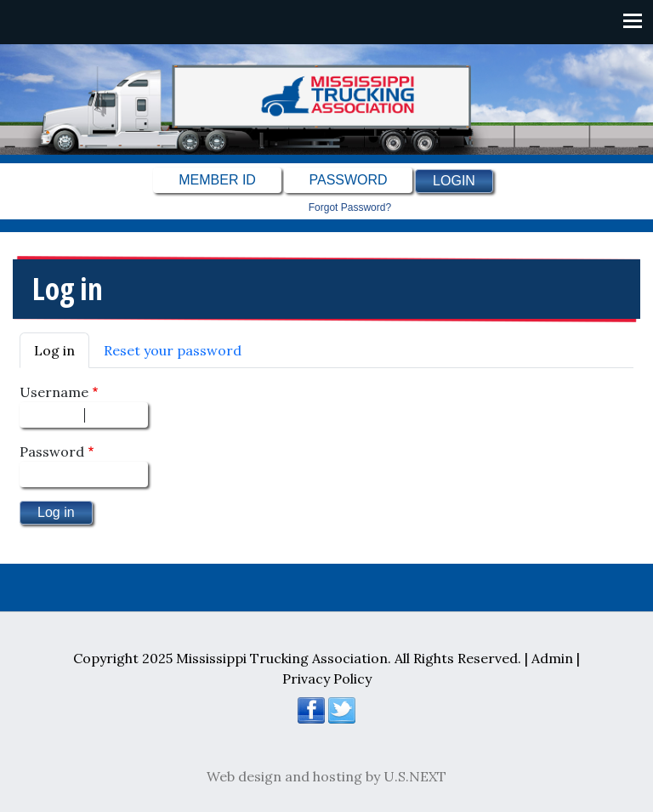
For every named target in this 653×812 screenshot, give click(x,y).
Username (54, 392)
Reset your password (173, 350)
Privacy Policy (327, 679)
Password (52, 451)
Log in (54, 350)
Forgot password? (350, 207)
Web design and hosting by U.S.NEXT (326, 776)
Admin (552, 658)
